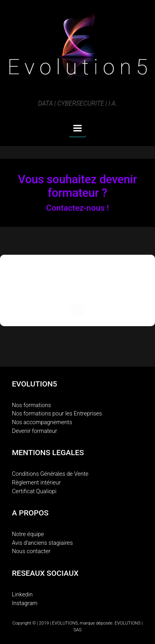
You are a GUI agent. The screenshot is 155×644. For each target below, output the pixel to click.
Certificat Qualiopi (34, 491)
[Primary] (77, 128)
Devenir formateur (35, 431)
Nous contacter (31, 551)
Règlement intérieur (36, 483)
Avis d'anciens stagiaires (42, 543)
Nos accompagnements (42, 422)
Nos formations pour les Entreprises (57, 414)
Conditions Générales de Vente (50, 474)
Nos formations (31, 405)
